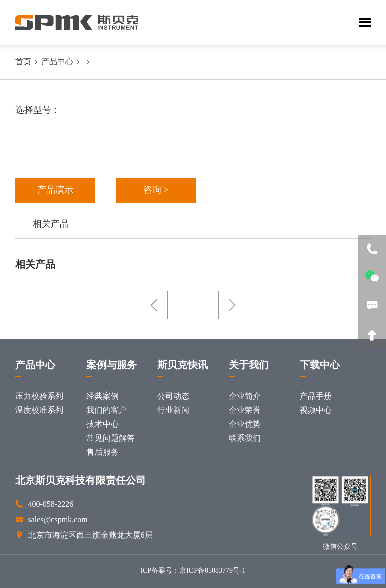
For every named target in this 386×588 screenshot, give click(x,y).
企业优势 (245, 424)
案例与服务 (112, 366)
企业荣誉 (245, 410)
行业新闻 (173, 410)
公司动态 (173, 396)
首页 (23, 62)
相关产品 (51, 224)
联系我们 (245, 438)
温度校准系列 (39, 410)
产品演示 (55, 190)
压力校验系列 (39, 396)
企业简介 (245, 396)
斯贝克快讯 (182, 366)
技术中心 (103, 424)
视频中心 (316, 410)
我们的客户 (107, 410)
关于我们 (249, 366)
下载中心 (320, 366)
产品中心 (57, 62)
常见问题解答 (111, 438)
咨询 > (156, 190)
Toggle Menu (365, 22)
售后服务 (103, 453)
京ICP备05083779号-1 (212, 571)
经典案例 (103, 396)
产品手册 (316, 396)
